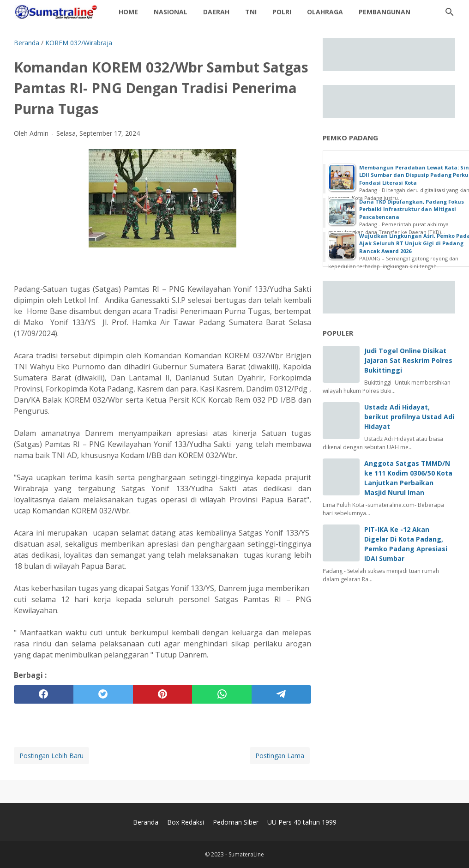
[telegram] (281, 694)
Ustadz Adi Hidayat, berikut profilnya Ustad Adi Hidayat (409, 417)
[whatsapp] (222, 694)
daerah (216, 12)
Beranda (146, 822)
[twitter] (103, 694)
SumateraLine (246, 854)
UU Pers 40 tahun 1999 (302, 822)
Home (128, 12)
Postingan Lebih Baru (51, 756)
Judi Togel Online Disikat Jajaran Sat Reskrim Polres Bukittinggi (408, 360)
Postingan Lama (280, 756)
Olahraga (325, 12)
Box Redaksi (186, 822)
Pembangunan (385, 12)
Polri (282, 12)
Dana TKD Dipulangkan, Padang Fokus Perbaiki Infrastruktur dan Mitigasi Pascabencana (412, 209)
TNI (251, 12)
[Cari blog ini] (450, 12)
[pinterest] (163, 694)
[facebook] (44, 694)
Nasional (171, 12)
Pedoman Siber (236, 822)
